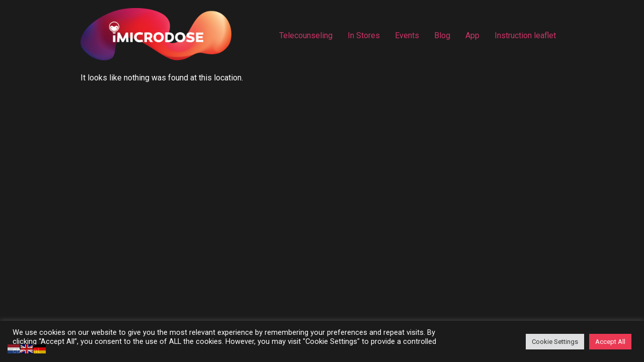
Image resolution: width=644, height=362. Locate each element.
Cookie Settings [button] (555, 342)
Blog (442, 35)
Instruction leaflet (525, 35)
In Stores (364, 35)
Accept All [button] (610, 342)
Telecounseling (306, 35)
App (472, 35)
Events (407, 35)
